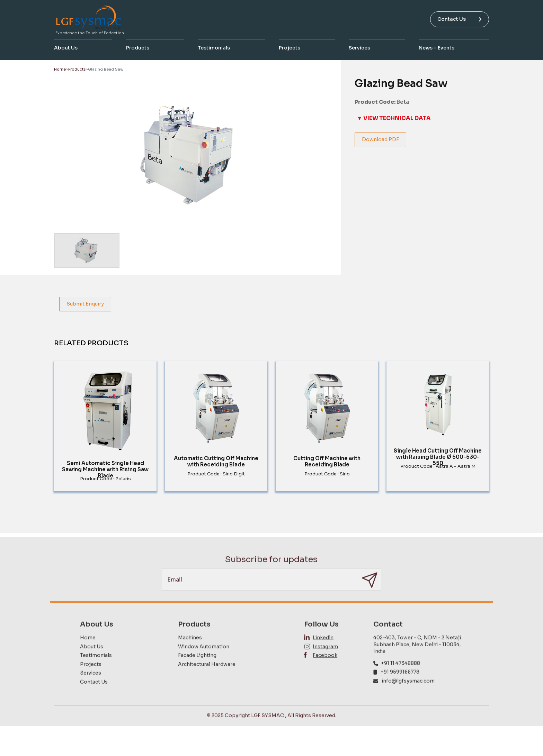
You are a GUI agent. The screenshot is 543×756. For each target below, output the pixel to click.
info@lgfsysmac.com (408, 694)
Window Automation (204, 660)
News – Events (437, 48)
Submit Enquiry (85, 304)
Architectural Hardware (207, 678)
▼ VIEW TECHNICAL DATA (394, 118)
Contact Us (460, 19)
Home (60, 69)
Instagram (325, 660)
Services (359, 48)
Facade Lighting (197, 669)
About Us (66, 48)
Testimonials (214, 48)
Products (138, 48)
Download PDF (380, 139)
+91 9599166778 (400, 685)
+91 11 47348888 (400, 677)
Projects (290, 48)
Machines (190, 651)
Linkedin (323, 651)
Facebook (325, 669)
